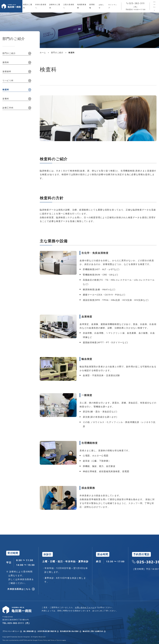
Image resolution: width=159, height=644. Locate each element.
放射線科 (7, 71)
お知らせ (101, 6)
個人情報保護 (28, 631)
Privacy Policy (43, 640)
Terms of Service (56, 640)
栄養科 (6, 99)
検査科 (6, 90)
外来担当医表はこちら (19, 589)
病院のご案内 (28, 6)
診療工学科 (8, 108)
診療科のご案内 (55, 6)
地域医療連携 (82, 6)
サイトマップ (113, 6)
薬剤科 (6, 62)
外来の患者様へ (41, 6)
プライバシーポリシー (11, 631)
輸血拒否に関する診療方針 (93, 631)
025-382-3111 (135, 6)
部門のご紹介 (9, 53)
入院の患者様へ (69, 6)
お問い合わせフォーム (85, 607)
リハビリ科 (8, 81)
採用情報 (92, 6)
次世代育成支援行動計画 (47, 631)
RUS (154, 9)
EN (154, 2)
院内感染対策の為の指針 (70, 631)
